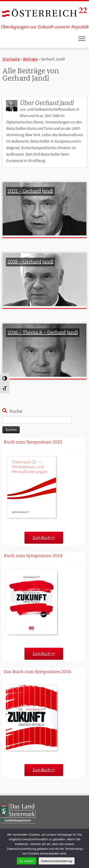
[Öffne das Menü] (82, 39)
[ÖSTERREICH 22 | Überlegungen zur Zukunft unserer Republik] (44, 13)
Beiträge (30, 59)
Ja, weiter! (27, 861)
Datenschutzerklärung (57, 861)
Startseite (11, 59)
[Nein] (83, 848)
